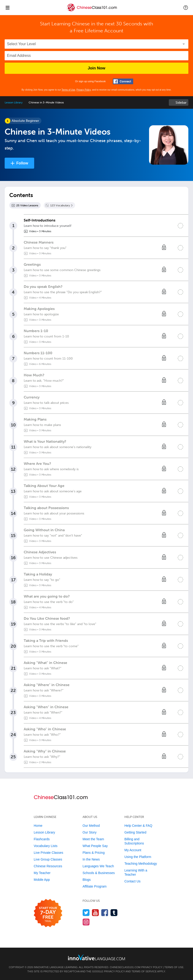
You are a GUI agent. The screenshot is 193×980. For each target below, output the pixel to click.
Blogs (87, 880)
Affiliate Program (95, 886)
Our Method (91, 826)
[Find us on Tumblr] (114, 913)
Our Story (90, 832)
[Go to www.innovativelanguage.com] (96, 957)
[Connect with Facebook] (123, 81)
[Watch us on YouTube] (95, 913)
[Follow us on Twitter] (86, 913)
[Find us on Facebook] (105, 913)
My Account (133, 850)
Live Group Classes (48, 859)
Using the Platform (138, 857)
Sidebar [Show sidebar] (181, 103)
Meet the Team (93, 839)
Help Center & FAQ (138, 826)
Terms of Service (144, 971)
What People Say (95, 846)
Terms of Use (68, 90)
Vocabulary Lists (46, 846)
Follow (22, 163)
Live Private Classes (48, 853)
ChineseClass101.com (125, 967)
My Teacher (42, 873)
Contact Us (132, 881)
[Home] (92, 11)
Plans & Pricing (94, 853)
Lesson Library (14, 102)
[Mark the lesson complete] (180, 226)
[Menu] (7, 7)
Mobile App (42, 880)
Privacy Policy (84, 90)
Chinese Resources (48, 866)
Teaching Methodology (141, 864)
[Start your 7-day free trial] (48, 913)
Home (38, 826)
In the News (91, 859)
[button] (186, 7)
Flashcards (42, 839)
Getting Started (135, 832)
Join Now (96, 68)
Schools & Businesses (99, 873)
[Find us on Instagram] (86, 922)
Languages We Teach (98, 866)
